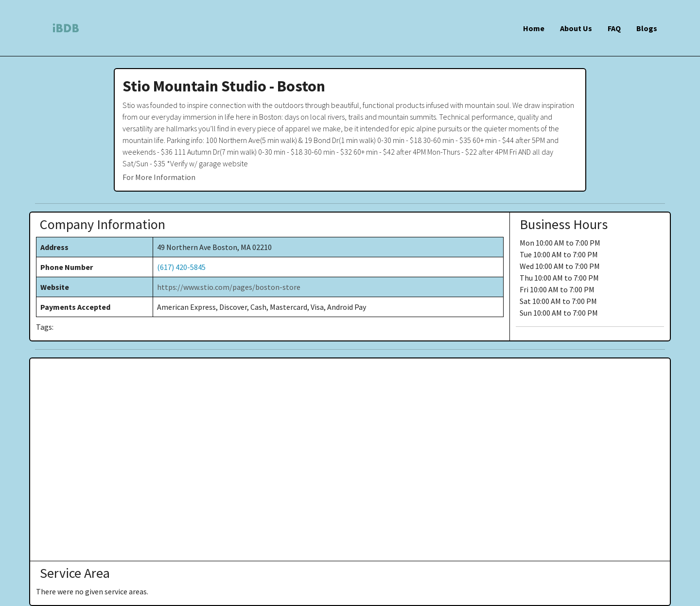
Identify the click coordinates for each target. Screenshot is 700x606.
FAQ (614, 28)
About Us (576, 28)
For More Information (159, 177)
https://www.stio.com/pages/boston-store (229, 287)
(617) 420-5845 (181, 267)
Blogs (647, 28)
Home (534, 28)
